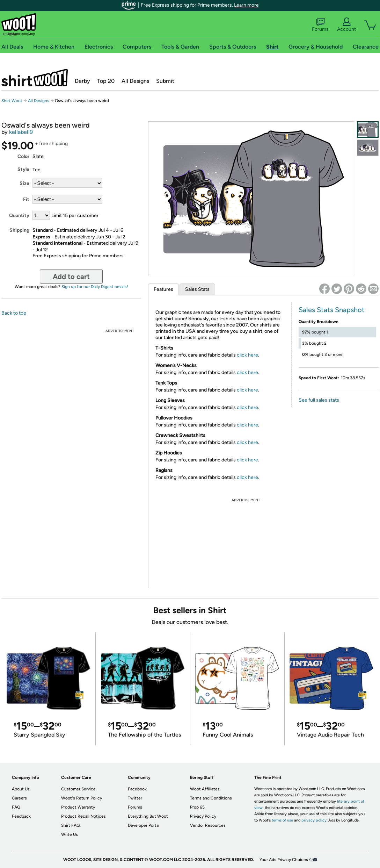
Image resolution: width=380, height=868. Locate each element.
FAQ (16, 807)
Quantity (19, 216)
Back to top (14, 313)
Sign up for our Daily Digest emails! (95, 287)
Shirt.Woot (35, 78)
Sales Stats (197, 289)
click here (247, 355)
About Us (21, 789)
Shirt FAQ (70, 825)
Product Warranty (78, 807)
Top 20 (106, 81)
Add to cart (71, 277)
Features (163, 289)
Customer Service (78, 789)
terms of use (282, 820)
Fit (26, 199)
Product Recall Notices (83, 816)
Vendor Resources (208, 825)
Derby (82, 81)
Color (23, 156)
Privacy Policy (203, 816)
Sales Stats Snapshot (332, 310)
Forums (320, 25)
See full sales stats (319, 400)
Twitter (135, 798)
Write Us (70, 834)
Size (24, 183)
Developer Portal (144, 825)
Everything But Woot (148, 816)
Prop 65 (197, 807)
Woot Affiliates (205, 789)
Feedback (21, 816)
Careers (19, 798)
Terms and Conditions (211, 798)
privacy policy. (314, 820)
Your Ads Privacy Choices (284, 860)
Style (23, 169)
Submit (165, 81)
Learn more (246, 5)
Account (346, 25)
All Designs (135, 81)
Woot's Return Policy (82, 798)
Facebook (137, 789)
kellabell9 (21, 132)
